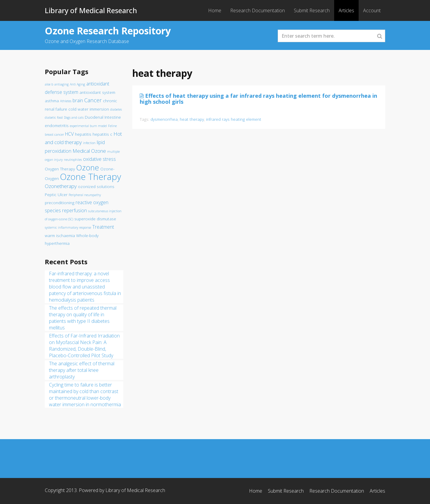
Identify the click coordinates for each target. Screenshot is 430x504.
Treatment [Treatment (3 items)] (103, 227)
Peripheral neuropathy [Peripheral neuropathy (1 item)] (85, 195)
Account (372, 10)
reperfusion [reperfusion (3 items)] (75, 210)
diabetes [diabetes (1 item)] (116, 109)
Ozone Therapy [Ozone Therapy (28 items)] (90, 177)
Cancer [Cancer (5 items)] (93, 100)
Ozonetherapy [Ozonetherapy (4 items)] (61, 186)
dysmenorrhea (164, 119)
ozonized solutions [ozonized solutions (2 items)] (96, 187)
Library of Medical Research (91, 10)
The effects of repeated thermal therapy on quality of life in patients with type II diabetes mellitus (83, 318)
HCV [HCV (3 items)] (69, 134)
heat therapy (192, 119)
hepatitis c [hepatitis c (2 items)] (102, 134)
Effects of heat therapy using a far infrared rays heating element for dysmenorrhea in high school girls (258, 99)
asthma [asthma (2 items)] (52, 101)
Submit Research (312, 10)
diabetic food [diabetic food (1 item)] (54, 117)
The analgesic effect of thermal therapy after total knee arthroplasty (82, 370)
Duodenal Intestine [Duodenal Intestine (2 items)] (103, 117)
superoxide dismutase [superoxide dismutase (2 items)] (95, 219)
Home (215, 10)
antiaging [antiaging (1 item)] (62, 84)
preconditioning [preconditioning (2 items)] (60, 203)
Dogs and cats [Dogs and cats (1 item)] (74, 117)
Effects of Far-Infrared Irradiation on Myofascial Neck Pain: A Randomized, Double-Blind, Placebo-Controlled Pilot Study (84, 346)
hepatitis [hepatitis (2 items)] (83, 134)
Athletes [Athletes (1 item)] (66, 101)
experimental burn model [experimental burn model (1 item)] (88, 126)
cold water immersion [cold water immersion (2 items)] (89, 109)
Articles (346, 10)
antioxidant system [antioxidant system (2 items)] (97, 92)
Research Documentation (258, 10)
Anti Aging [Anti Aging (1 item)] (77, 84)
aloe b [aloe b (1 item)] (49, 84)
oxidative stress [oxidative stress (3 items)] (99, 159)
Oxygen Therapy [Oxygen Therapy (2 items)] (60, 169)
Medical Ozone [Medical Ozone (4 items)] (89, 151)
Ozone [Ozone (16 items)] (88, 168)
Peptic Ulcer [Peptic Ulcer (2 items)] (56, 195)
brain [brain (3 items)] (78, 100)
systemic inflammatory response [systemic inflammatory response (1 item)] (68, 227)
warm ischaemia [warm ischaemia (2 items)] (60, 236)
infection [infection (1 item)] (89, 143)
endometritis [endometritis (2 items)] (57, 126)
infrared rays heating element (234, 119)
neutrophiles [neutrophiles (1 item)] (73, 160)
